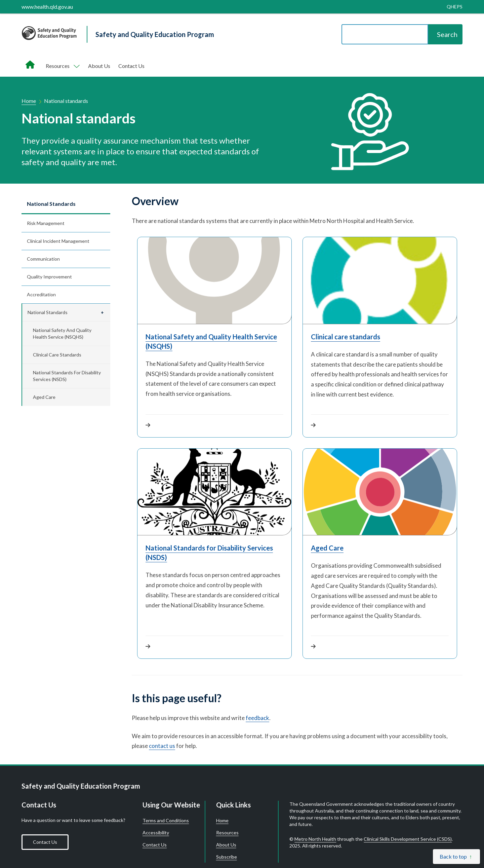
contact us (162, 746)
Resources (227, 833)
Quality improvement (49, 277)
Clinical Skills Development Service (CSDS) (408, 839)
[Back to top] (456, 857)
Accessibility (156, 833)
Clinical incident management (58, 241)
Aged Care (44, 397)
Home (29, 101)
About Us (99, 66)
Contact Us (131, 66)
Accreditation (41, 294)
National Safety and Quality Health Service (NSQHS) (62, 333)
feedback (257, 718)
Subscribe (227, 857)
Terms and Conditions (166, 821)
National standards (51, 204)
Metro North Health (315, 839)
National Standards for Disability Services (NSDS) (67, 376)
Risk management (46, 223)
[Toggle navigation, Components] (62, 66)
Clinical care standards (57, 355)
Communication (43, 259)
